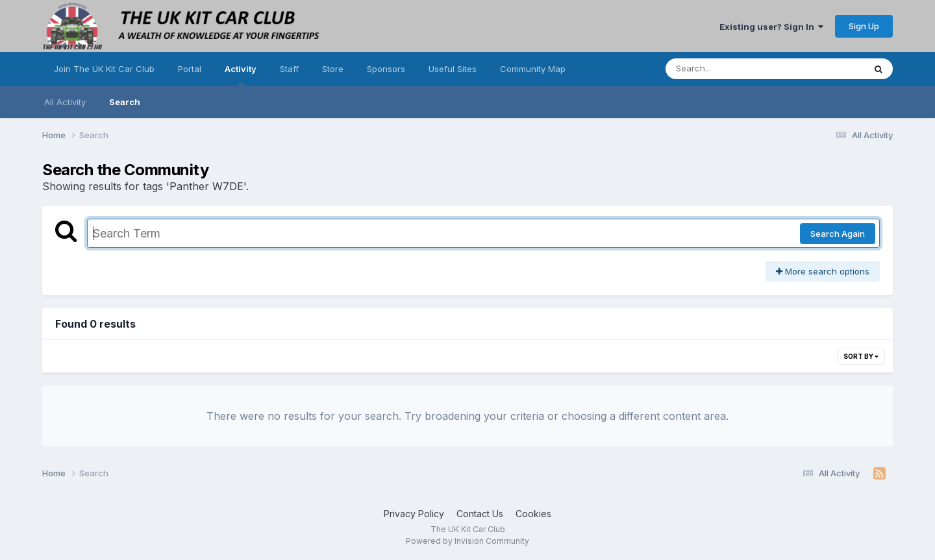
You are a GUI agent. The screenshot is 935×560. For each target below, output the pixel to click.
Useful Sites (453, 69)
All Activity (65, 102)
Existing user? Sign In (771, 27)
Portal (190, 69)
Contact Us (480, 514)
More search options (823, 271)
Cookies (533, 514)
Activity (241, 75)
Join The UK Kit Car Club (104, 69)
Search (125, 102)
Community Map (533, 69)
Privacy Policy (414, 514)
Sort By (861, 356)
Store (333, 69)
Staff (289, 69)
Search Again (838, 234)
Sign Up (864, 26)
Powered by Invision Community (467, 541)
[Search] (729, 69)
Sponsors (386, 69)
